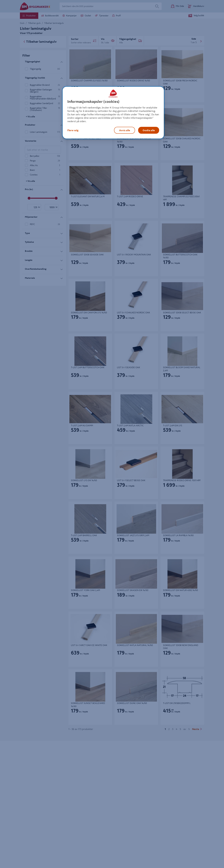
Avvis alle (125, 130)
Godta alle (149, 130)
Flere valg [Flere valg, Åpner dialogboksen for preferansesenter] (73, 130)
